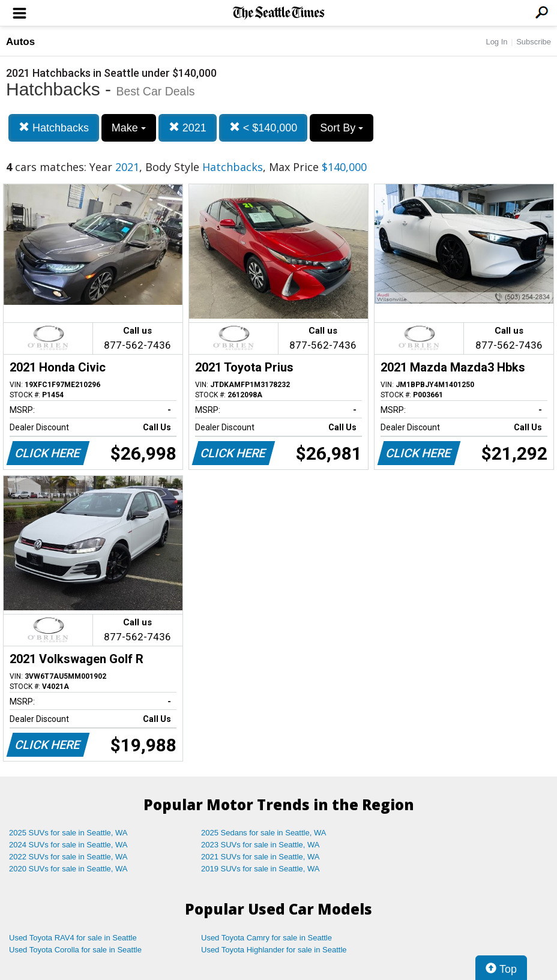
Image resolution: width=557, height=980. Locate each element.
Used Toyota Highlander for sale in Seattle (274, 950)
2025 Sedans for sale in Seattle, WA (263, 833)
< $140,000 (263, 128)
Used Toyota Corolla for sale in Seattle (75, 950)
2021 (188, 128)
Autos (20, 42)
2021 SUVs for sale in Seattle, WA (260, 857)
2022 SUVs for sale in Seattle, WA (68, 857)
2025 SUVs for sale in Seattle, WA (68, 833)
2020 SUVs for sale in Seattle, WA (68, 869)
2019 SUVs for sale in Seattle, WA (260, 869)
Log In (496, 42)
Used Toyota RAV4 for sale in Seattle (73, 938)
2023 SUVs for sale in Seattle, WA (260, 845)
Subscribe (534, 42)
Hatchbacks (54, 128)
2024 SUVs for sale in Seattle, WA (68, 845)
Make (129, 128)
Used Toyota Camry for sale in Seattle (266, 938)
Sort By (342, 128)
